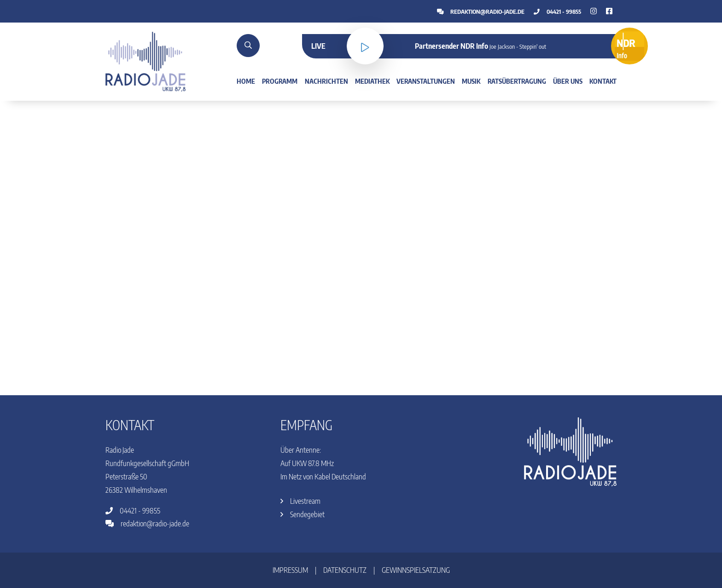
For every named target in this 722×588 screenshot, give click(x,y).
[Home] (146, 61)
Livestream (300, 501)
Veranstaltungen (426, 81)
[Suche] (248, 46)
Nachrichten (326, 81)
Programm (280, 81)
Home (246, 81)
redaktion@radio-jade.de (481, 12)
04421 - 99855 (557, 12)
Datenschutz (345, 570)
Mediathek (372, 81)
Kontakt (603, 81)
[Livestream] (365, 46)
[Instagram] (609, 11)
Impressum (290, 570)
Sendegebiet (303, 514)
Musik (471, 81)
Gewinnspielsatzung (416, 570)
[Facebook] (594, 11)
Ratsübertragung (517, 81)
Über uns (568, 81)
